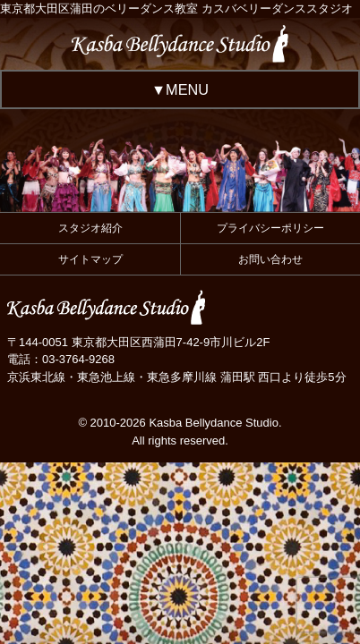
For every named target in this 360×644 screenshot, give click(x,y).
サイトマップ (90, 259)
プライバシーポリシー (270, 228)
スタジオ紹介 (90, 228)
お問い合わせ (270, 259)
